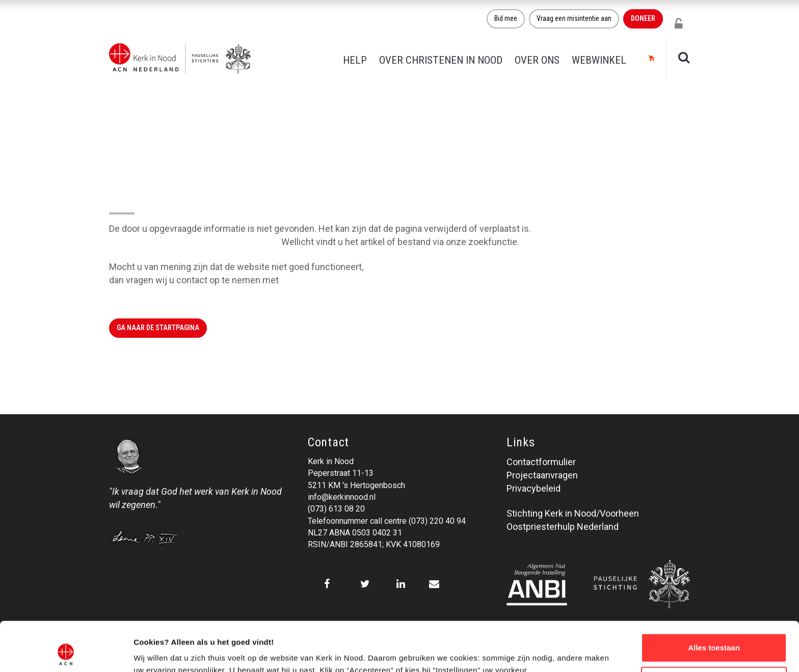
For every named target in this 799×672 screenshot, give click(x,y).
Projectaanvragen (542, 475)
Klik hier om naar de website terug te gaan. (194, 242)
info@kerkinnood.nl (342, 497)
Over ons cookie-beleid (176, 652)
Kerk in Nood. (308, 280)
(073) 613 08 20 (336, 509)
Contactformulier (541, 462)
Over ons (537, 60)
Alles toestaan (714, 601)
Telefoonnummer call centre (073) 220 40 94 (387, 521)
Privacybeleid (534, 488)
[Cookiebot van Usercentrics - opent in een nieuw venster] (66, 652)
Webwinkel (599, 60)
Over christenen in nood (441, 60)
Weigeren (714, 635)
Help (355, 60)
